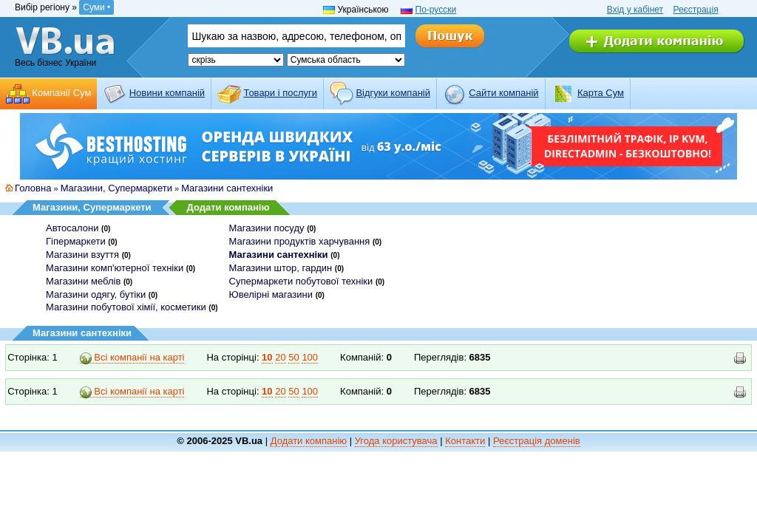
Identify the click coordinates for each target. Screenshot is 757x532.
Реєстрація (695, 10)
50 (293, 357)
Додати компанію (228, 207)
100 (310, 357)
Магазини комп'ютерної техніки (115, 268)
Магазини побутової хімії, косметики (126, 307)
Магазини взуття (82, 255)
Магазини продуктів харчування (300, 241)
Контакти (465, 441)
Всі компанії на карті (132, 358)
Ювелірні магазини (271, 294)
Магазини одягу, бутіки (96, 294)
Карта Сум (601, 93)
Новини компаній (167, 93)
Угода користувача (396, 441)
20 (280, 357)
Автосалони (72, 228)
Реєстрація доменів (537, 441)
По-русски (436, 10)
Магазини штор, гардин (281, 268)
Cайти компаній (503, 93)
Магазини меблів (83, 281)
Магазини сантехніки (227, 188)
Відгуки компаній (393, 93)
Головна (33, 188)
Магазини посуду (267, 228)
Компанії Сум (61, 93)
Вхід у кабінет (635, 10)
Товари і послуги (280, 93)
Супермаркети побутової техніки (301, 281)
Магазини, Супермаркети (116, 188)
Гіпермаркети (76, 241)
